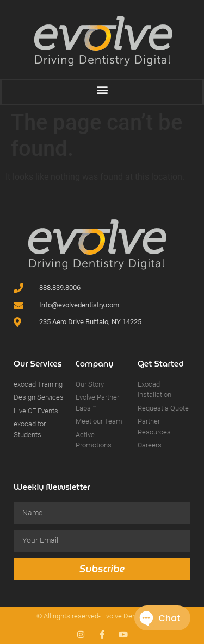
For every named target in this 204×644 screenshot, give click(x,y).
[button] (102, 89)
